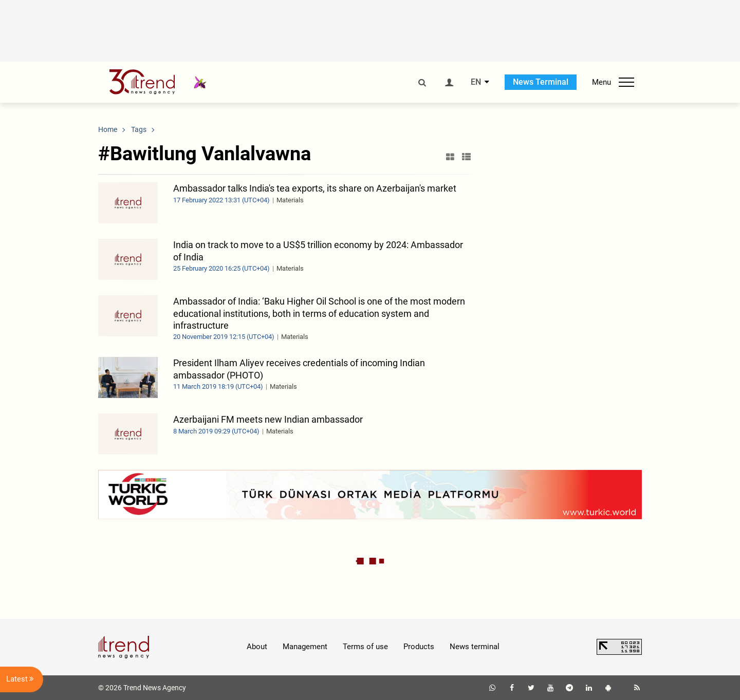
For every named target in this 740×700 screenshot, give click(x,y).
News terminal (475, 647)
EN (476, 82)
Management (305, 647)
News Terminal (541, 82)
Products (419, 647)
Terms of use (365, 647)
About (257, 647)
